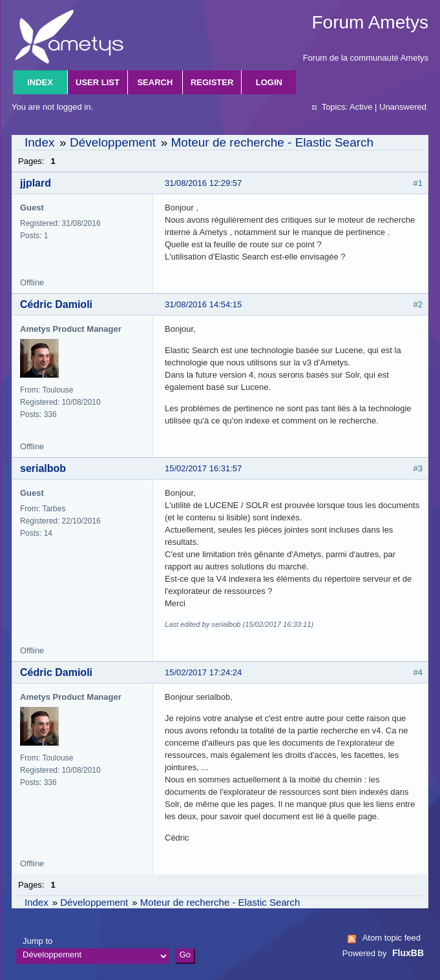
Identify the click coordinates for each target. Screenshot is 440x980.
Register (212, 82)
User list (98, 82)
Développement (113, 142)
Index (40, 82)
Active (361, 107)
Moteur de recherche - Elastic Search (272, 142)
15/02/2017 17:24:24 (203, 672)
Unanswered (403, 107)
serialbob (43, 468)
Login (269, 82)
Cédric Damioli (56, 304)
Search (155, 82)
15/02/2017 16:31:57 (203, 468)
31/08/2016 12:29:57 (203, 183)
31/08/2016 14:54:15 (203, 304)
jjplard (36, 183)
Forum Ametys (370, 22)
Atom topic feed (392, 938)
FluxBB (408, 953)
